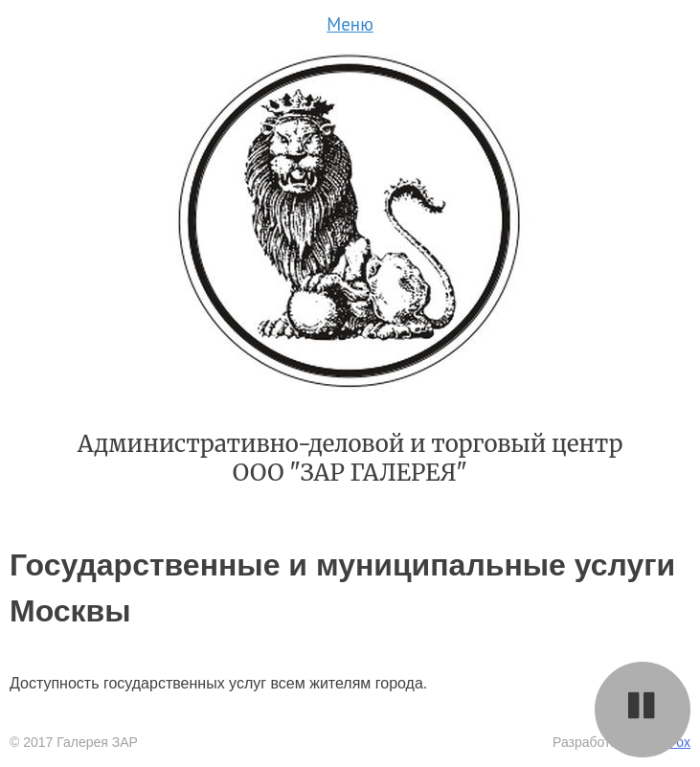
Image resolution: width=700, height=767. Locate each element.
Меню (350, 24)
